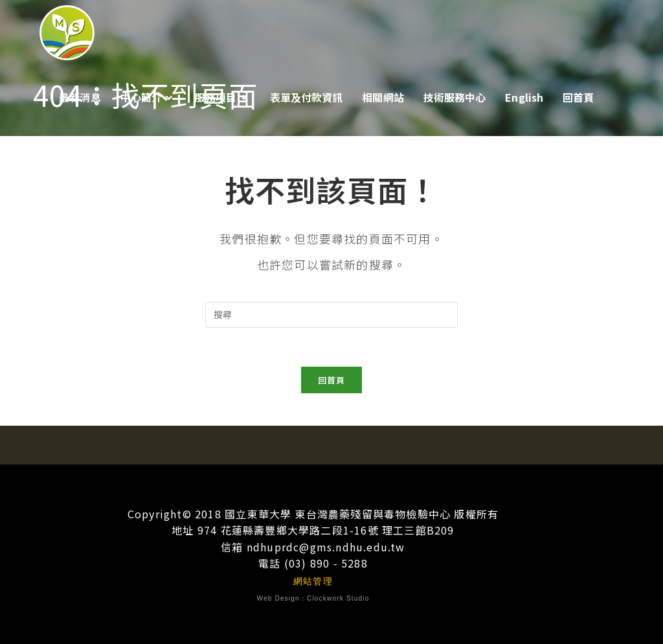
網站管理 (313, 581)
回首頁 (332, 380)
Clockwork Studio (338, 599)
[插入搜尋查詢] (331, 315)
